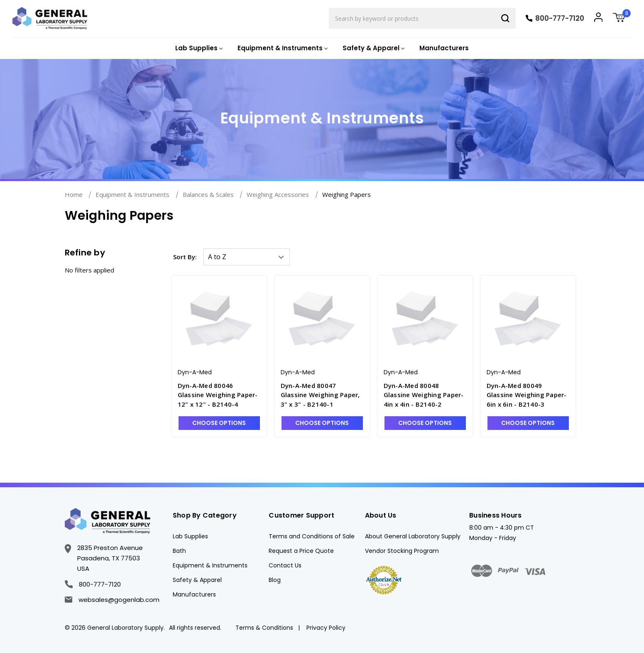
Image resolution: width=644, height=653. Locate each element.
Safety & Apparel (197, 580)
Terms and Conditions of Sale (312, 536)
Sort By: (185, 257)
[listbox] (247, 257)
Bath (179, 551)
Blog (275, 580)
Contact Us (285, 565)
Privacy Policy (326, 628)
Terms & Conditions (264, 628)
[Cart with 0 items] (622, 18)
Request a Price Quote (301, 551)
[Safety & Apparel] (373, 48)
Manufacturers (444, 48)
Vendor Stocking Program (402, 551)
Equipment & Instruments (210, 565)
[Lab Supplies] (198, 48)
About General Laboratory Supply (413, 536)
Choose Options (219, 423)
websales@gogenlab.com (112, 600)
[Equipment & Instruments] (282, 48)
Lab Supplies (190, 536)
